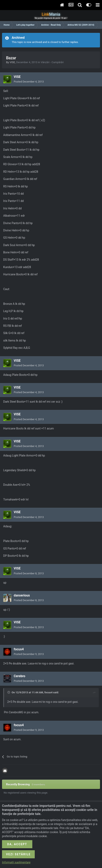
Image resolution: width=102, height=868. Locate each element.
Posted (29, 82)
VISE (12, 62)
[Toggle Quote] (9, 692)
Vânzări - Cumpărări (52, 62)
